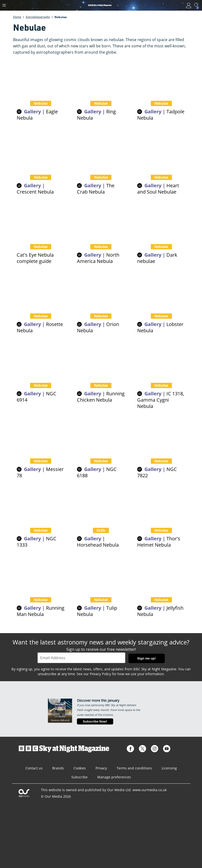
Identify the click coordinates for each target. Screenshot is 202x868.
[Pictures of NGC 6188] (101, 436)
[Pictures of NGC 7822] (161, 436)
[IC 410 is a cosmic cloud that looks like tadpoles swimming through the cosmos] (161, 79)
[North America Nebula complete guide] (101, 222)
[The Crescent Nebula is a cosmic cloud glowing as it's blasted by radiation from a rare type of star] (41, 153)
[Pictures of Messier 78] (41, 436)
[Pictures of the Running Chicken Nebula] (101, 361)
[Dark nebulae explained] (161, 222)
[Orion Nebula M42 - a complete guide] (101, 291)
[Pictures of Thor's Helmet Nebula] (161, 506)
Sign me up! (146, 658)
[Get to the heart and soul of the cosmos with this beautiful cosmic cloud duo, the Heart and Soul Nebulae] (161, 153)
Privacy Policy (100, 674)
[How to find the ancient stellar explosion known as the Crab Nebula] (101, 153)
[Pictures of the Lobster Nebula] (161, 291)
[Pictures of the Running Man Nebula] (41, 575)
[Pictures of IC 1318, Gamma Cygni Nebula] (161, 361)
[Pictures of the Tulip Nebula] (101, 575)
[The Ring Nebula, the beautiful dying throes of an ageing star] (101, 79)
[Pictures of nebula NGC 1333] (41, 506)
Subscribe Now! (95, 721)
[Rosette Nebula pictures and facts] (41, 291)
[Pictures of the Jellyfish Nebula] (161, 575)
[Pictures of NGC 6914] (41, 361)
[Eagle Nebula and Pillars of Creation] (41, 79)
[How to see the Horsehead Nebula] (101, 506)
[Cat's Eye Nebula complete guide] (41, 222)
